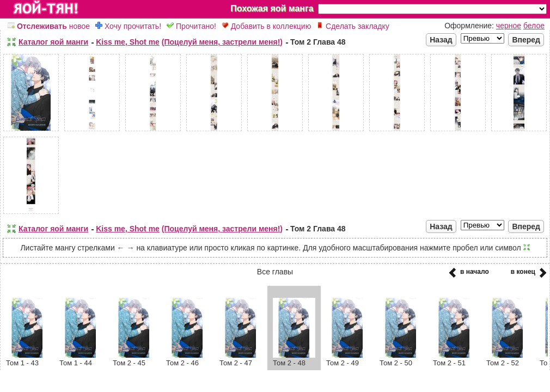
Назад (441, 40)
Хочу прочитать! (128, 26)
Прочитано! (191, 26)
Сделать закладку (353, 26)
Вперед (526, 40)
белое (534, 26)
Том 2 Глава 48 (318, 42)
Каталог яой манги (53, 42)
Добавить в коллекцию (266, 26)
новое (49, 26)
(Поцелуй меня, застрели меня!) (222, 42)
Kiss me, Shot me (128, 42)
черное (509, 26)
